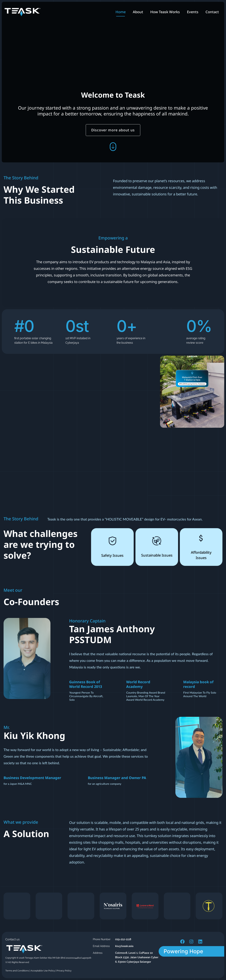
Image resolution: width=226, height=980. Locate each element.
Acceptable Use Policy (43, 971)
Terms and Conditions (17, 971)
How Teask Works (165, 12)
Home (121, 12)
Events (193, 12)
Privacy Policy (64, 971)
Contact (212, 12)
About (138, 12)
